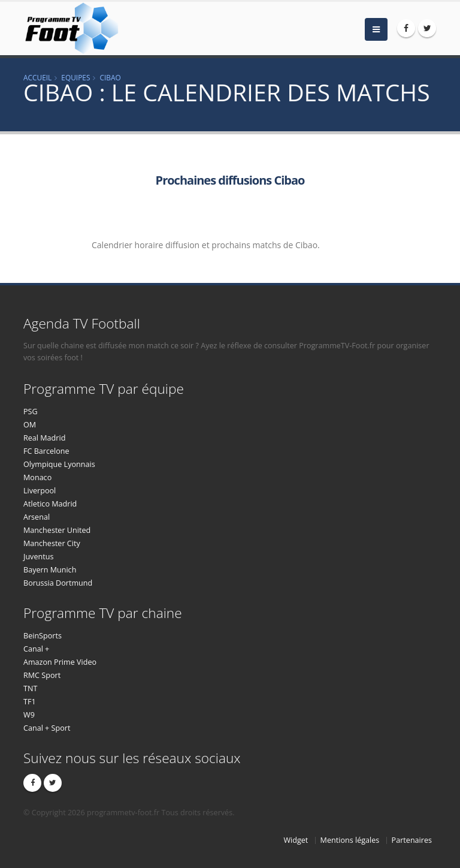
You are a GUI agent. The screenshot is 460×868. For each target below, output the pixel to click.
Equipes (75, 77)
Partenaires (412, 840)
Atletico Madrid (50, 504)
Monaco (37, 477)
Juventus (38, 557)
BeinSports (43, 636)
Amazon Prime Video (60, 662)
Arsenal (37, 517)
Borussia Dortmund (58, 583)
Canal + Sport (47, 728)
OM (30, 425)
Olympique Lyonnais (59, 464)
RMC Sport (42, 675)
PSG (31, 412)
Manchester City (52, 543)
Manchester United (57, 530)
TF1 (30, 702)
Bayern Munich (50, 570)
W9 (29, 715)
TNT (30, 688)
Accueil (37, 77)
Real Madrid (44, 438)
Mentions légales (350, 840)
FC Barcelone (46, 451)
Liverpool (40, 491)
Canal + (36, 649)
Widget (296, 840)
